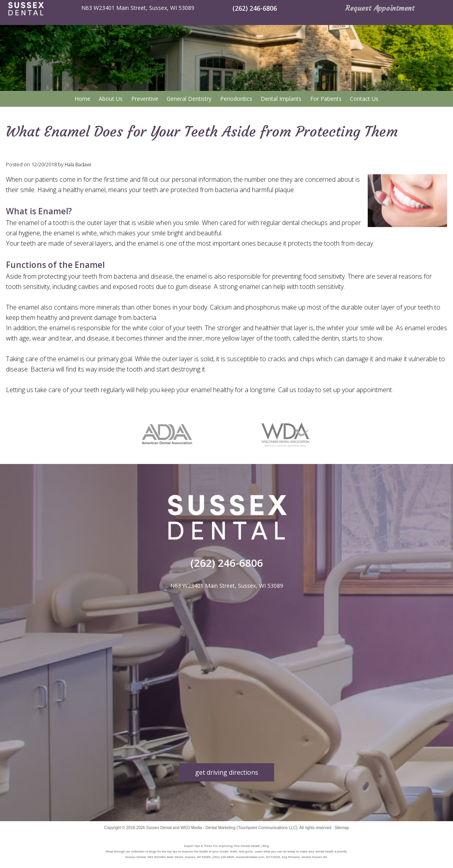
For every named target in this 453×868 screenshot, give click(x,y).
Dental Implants (281, 99)
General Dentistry (189, 99)
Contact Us (364, 99)
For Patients (326, 99)
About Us (111, 99)
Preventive (145, 99)
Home (83, 99)
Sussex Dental (159, 828)
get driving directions (227, 772)
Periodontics (236, 99)
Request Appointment (380, 8)
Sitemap (342, 828)
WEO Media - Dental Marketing (208, 828)
